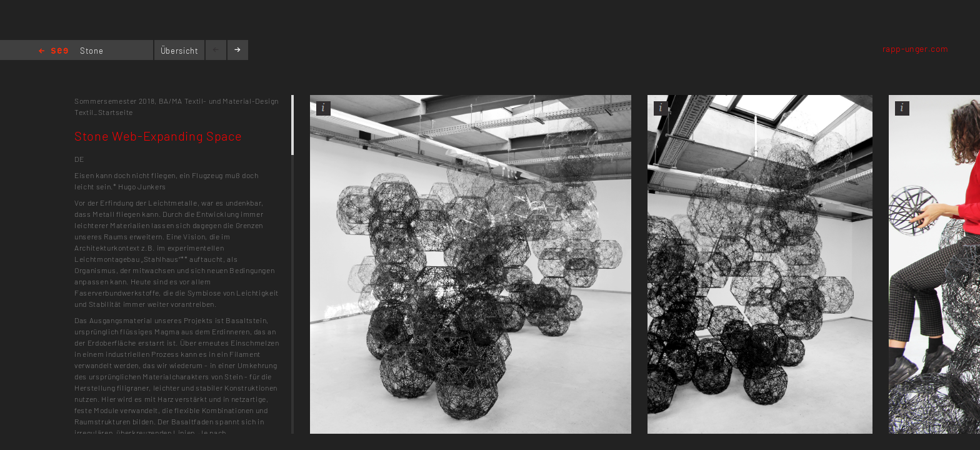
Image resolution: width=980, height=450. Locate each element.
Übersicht (180, 51)
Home (53, 52)
